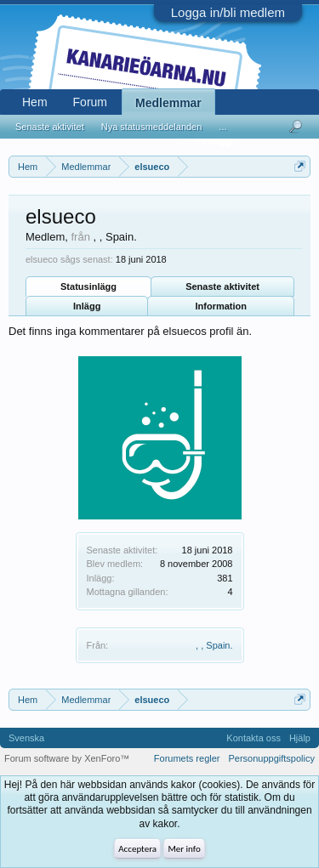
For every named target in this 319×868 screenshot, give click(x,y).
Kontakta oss (253, 738)
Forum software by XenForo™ (67, 758)
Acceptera (137, 849)
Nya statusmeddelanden (152, 127)
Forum (90, 102)
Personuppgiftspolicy (271, 758)
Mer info (184, 849)
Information (221, 306)
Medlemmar (168, 103)
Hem (35, 102)
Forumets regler (187, 758)
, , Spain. (214, 645)
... (222, 127)
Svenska (26, 738)
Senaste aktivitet (222, 286)
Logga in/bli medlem (228, 12)
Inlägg (87, 306)
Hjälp (300, 738)
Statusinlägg (88, 286)
